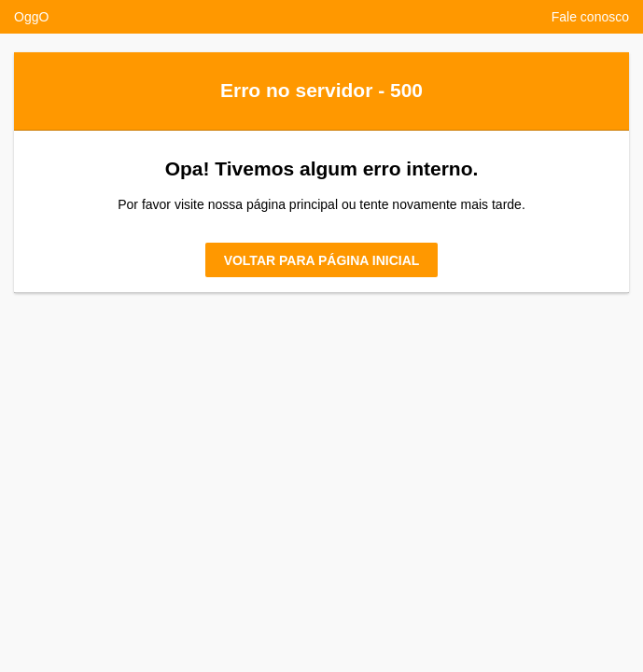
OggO (31, 17)
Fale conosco (590, 17)
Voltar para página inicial (322, 260)
